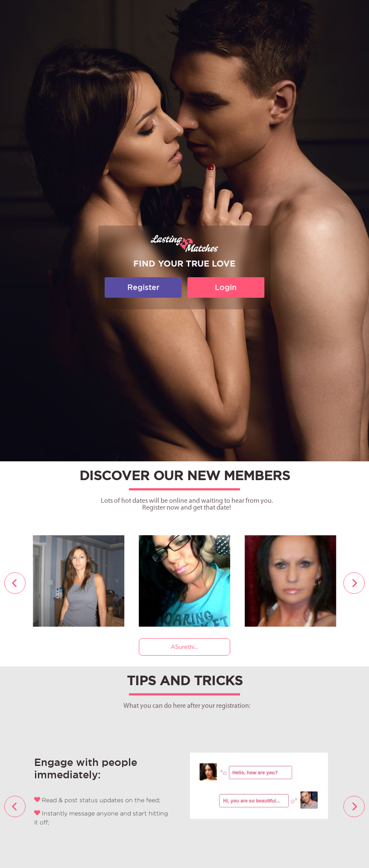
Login (226, 287)
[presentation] (15, 583)
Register (143, 287)
